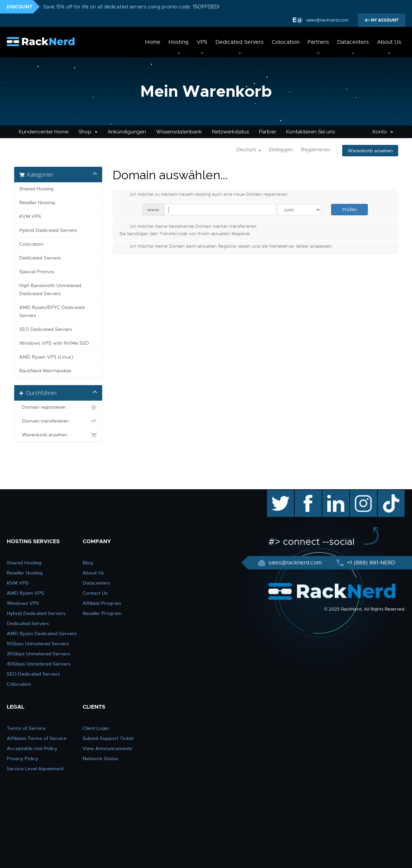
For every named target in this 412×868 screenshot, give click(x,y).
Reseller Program (102, 613)
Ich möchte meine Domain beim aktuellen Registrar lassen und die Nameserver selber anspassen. (226, 247)
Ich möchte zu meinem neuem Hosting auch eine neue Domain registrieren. (204, 195)
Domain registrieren (58, 407)
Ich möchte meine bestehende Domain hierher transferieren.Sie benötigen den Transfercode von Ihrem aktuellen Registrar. (188, 230)
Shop (88, 132)
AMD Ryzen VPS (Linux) (46, 357)
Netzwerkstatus (230, 132)
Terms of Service (26, 728)
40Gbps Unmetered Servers (39, 664)
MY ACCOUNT (384, 20)
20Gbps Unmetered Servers (38, 654)
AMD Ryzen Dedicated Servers (42, 633)
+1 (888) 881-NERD (370, 563)
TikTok (386, 493)
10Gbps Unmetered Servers (38, 644)
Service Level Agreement (35, 769)
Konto (383, 132)
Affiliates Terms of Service (37, 738)
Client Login (96, 728)
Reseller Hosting (37, 203)
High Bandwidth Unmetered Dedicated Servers (50, 290)
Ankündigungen (127, 132)
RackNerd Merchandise (45, 371)
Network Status (100, 758)
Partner (268, 132)
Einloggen (281, 150)
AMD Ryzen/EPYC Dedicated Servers (52, 312)
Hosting (179, 42)
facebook (307, 493)
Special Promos (37, 272)
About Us (389, 42)
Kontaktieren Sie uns (311, 132)
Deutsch (249, 150)
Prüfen (349, 209)
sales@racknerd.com (327, 20)
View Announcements (107, 748)
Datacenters (353, 42)
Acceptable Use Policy (32, 748)
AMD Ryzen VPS (25, 593)
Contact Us (95, 593)
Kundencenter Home (44, 132)
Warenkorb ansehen (370, 151)
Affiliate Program (102, 603)
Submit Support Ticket (108, 738)
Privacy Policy (22, 758)
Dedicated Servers (240, 42)
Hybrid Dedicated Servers (48, 230)
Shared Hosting (36, 189)
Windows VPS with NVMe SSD (54, 343)
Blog (88, 563)
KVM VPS (30, 216)
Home (153, 42)
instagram (363, 493)
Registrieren (316, 150)
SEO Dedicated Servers (46, 329)
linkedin (332, 493)
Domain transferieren (58, 421)
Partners (318, 42)
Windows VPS (23, 603)
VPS (202, 42)
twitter (276, 493)
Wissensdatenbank (179, 132)
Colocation (286, 42)
